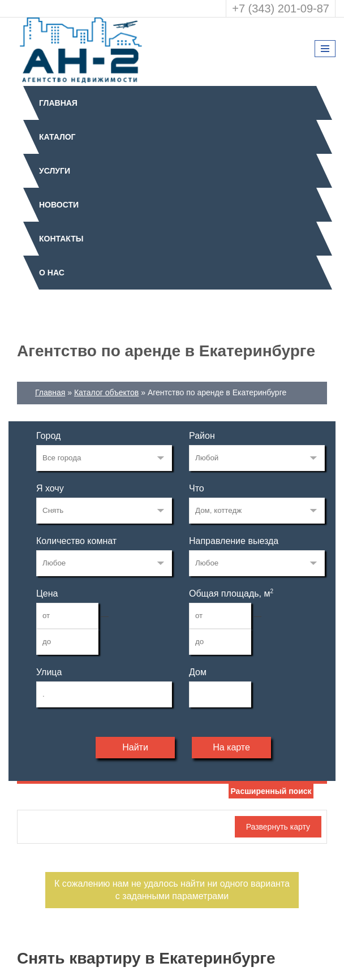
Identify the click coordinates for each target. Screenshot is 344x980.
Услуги (55, 171)
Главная (58, 103)
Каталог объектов (106, 392)
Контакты (61, 239)
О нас (52, 273)
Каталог (57, 137)
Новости (59, 205)
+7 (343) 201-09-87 (281, 8)
